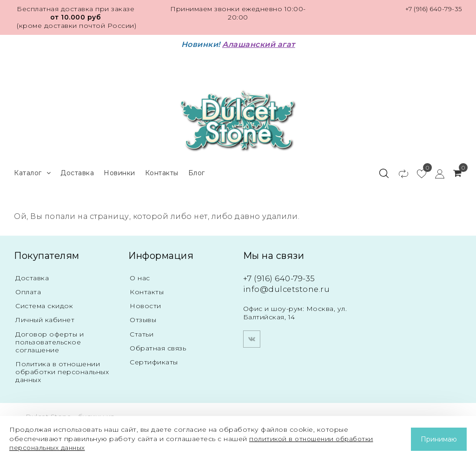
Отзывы (143, 318)
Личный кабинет (45, 318)
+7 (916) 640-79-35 (432, 9)
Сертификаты (154, 362)
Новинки (119, 170)
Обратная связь (158, 347)
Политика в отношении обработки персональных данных (62, 370)
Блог (197, 170)
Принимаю (439, 439)
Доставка (77, 170)
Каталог (32, 170)
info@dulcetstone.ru (288, 287)
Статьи (142, 333)
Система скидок (44, 304)
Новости (145, 304)
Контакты (162, 170)
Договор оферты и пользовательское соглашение (50, 341)
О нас (140, 276)
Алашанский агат (259, 44)
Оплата (28, 290)
